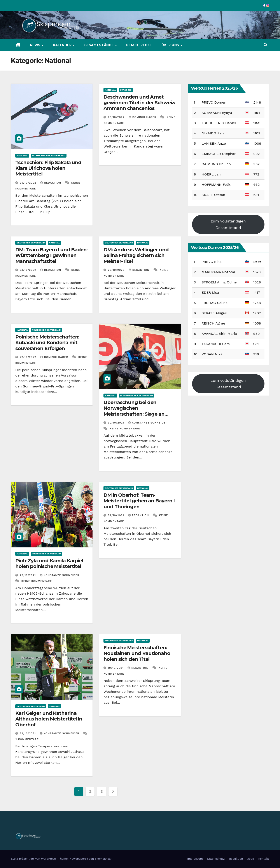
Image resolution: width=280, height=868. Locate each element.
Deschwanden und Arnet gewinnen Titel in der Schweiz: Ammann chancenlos (139, 103)
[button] (266, 45)
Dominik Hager (143, 117)
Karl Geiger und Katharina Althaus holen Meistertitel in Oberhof (49, 719)
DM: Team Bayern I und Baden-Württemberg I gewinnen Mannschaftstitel (52, 255)
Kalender (63, 45)
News (36, 45)
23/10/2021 (28, 733)
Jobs (251, 859)
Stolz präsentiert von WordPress (34, 859)
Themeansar (103, 859)
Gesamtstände (100, 45)
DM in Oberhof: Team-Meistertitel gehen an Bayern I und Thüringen (139, 501)
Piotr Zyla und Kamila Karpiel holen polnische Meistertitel (49, 563)
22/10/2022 (117, 270)
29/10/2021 (28, 575)
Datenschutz (216, 859)
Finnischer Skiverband (119, 641)
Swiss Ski (126, 90)
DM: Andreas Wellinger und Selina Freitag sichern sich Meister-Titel (136, 255)
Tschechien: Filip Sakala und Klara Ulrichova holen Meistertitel (48, 168)
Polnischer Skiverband (46, 330)
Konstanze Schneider (148, 423)
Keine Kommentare (125, 429)
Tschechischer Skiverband (49, 155)
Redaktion (51, 183)
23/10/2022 (28, 270)
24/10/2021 (116, 515)
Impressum (195, 859)
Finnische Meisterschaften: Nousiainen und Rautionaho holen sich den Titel (137, 653)
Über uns (171, 45)
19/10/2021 (116, 668)
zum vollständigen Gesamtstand (228, 224)
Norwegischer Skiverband (136, 395)
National (22, 155)
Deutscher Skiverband (31, 243)
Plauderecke (139, 45)
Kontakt (264, 859)
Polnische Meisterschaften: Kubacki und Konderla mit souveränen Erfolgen (47, 343)
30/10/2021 (116, 423)
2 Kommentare (27, 739)
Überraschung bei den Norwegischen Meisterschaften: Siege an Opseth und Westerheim (134, 411)
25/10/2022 (28, 183)
